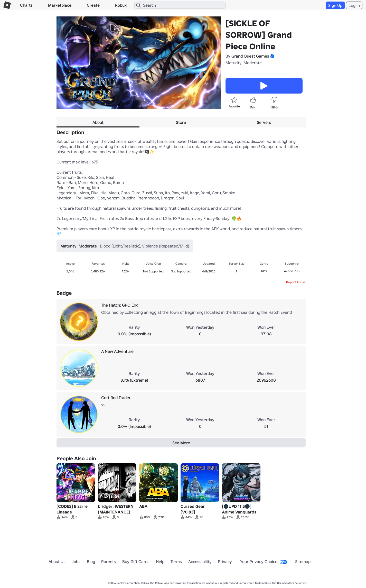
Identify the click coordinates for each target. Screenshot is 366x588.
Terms (176, 562)
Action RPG (292, 271)
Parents (109, 562)
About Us (57, 562)
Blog (91, 562)
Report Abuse (296, 282)
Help (160, 562)
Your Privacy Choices (264, 562)
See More (181, 443)
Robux (121, 5)
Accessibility (200, 562)
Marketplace (60, 5)
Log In (354, 5)
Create (93, 5)
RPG (264, 271)
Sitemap (303, 562)
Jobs (76, 562)
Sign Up (335, 5)
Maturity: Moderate (244, 63)
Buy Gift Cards (136, 562)
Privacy (225, 562)
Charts (26, 5)
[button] (272, 56)
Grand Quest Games (250, 56)
